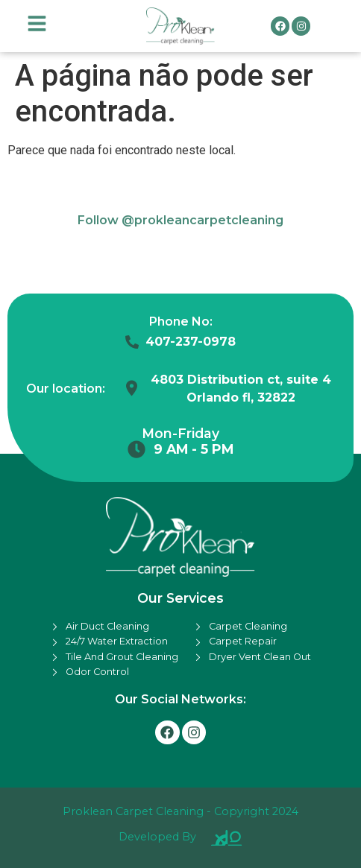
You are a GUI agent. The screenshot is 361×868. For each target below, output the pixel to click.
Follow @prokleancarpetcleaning (180, 220)
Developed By (157, 837)
